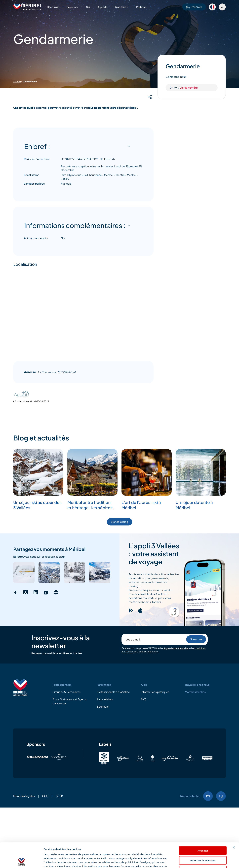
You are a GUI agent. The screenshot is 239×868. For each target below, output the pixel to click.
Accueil (17, 82)
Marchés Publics (195, 692)
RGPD (59, 796)
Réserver (194, 7)
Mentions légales (24, 796)
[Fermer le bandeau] (234, 824)
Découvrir (53, 7)
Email (208, 796)
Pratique (141, 7)
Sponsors (103, 707)
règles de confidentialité (176, 648)
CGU (45, 796)
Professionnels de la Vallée (113, 692)
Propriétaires (105, 699)
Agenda (102, 7)
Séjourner (72, 7)
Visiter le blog (120, 522)
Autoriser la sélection (203, 837)
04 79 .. (184, 88)
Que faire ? (122, 7)
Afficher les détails (183, 861)
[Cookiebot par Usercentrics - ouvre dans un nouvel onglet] (21, 862)
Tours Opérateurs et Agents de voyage (70, 701)
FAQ (144, 699)
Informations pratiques (155, 692)
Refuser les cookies (203, 847)
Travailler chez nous (197, 685)
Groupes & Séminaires (67, 692)
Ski (88, 7)
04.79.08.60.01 (221, 796)
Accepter (203, 827)
